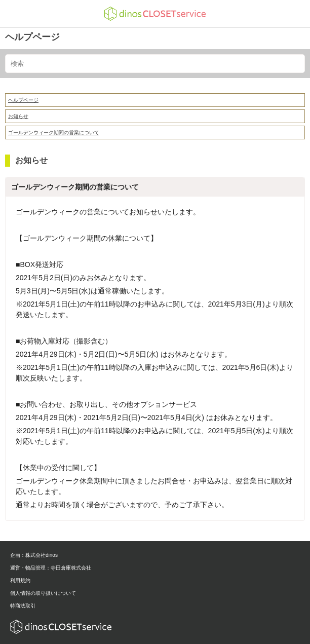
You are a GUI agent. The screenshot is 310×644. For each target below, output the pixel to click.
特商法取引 (23, 606)
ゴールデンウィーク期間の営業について (54, 132)
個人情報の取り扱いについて (43, 593)
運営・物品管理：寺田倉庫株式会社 (51, 568)
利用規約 (20, 580)
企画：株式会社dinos (34, 555)
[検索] (155, 64)
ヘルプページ (32, 37)
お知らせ (18, 116)
